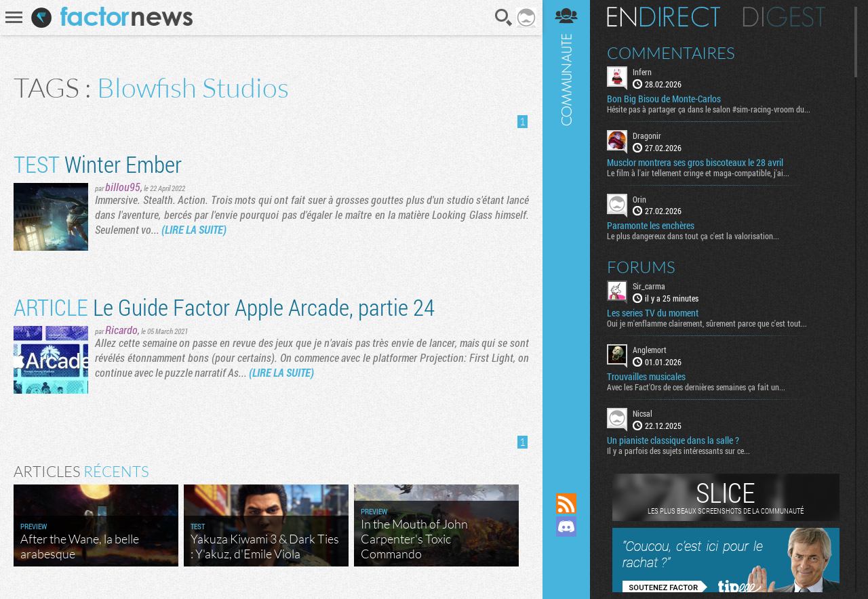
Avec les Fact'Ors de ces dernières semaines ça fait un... (696, 387)
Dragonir (647, 136)
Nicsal (643, 413)
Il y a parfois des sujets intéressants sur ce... (678, 451)
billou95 (123, 187)
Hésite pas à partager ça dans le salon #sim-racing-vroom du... (709, 109)
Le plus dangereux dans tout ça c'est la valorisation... (693, 236)
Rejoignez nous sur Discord (566, 526)
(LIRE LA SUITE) (194, 229)
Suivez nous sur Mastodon (566, 550)
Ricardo (121, 330)
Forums (641, 267)
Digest (784, 17)
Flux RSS (566, 503)
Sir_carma (649, 286)
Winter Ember (98, 164)
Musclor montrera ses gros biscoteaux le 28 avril (695, 163)
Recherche (504, 18)
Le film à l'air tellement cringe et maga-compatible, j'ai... (698, 173)
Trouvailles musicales (646, 377)
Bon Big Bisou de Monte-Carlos (664, 99)
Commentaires (671, 53)
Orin (639, 199)
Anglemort (650, 350)
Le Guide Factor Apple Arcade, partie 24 (224, 307)
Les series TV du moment (653, 313)
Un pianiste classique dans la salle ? (673, 440)
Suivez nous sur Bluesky (566, 573)
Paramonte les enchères (651, 226)
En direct (664, 17)
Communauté (566, 233)
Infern (642, 72)
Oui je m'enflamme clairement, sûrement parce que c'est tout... (707, 323)
